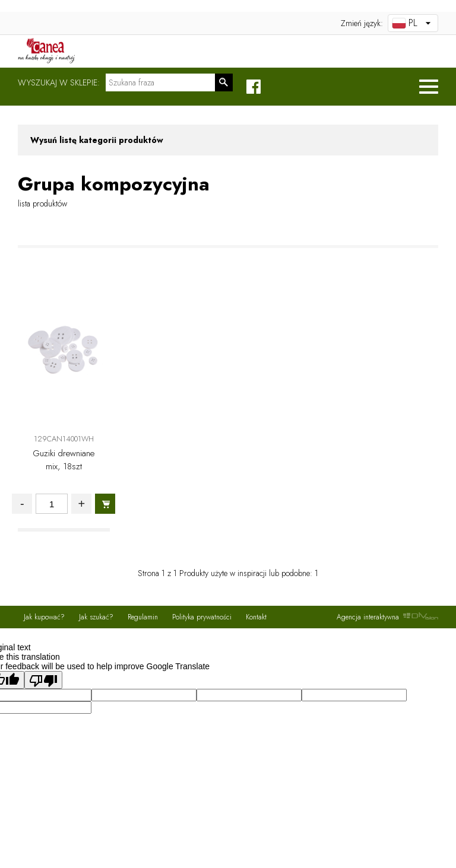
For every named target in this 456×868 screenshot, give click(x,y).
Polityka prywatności (202, 617)
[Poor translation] (43, 680)
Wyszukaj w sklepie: (59, 82)
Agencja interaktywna (387, 617)
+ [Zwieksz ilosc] (81, 504)
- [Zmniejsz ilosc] (22, 504)
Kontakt (256, 617)
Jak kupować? (44, 617)
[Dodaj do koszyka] (105, 504)
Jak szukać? (96, 617)
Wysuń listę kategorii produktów (97, 140)
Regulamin (143, 617)
